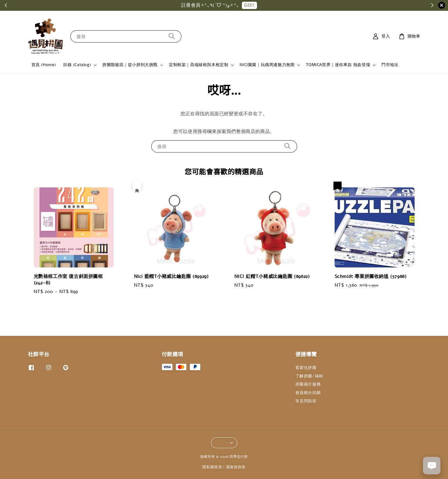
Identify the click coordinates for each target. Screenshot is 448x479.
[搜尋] (172, 36)
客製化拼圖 (306, 368)
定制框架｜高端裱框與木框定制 (199, 65)
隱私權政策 (212, 467)
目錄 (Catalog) (77, 65)
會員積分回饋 (308, 393)
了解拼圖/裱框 (309, 376)
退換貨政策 (236, 467)
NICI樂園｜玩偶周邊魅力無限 (267, 65)
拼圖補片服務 (308, 384)
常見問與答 (306, 401)
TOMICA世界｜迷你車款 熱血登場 (338, 65)
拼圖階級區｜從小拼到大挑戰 (130, 65)
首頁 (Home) (44, 65)
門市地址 (390, 65)
